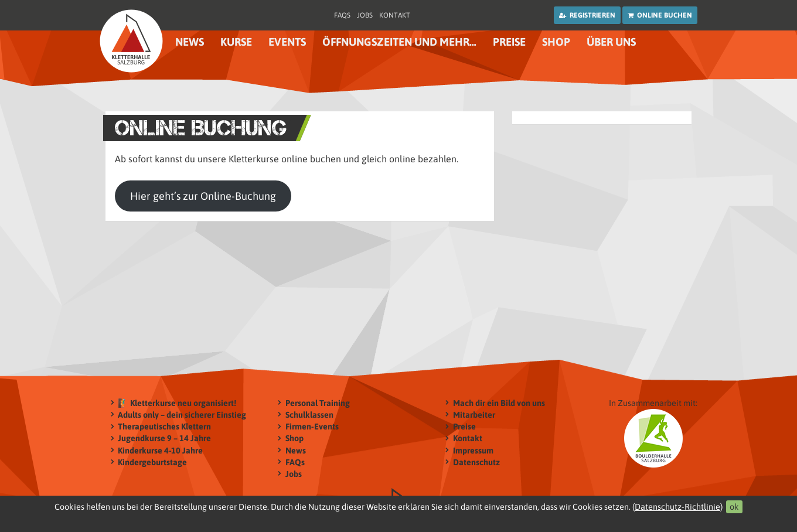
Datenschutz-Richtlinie (677, 507)
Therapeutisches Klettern (164, 427)
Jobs (365, 15)
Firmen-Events (312, 427)
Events (287, 42)
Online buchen (660, 15)
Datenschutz (476, 462)
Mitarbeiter (474, 415)
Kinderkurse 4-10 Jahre (160, 450)
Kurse (236, 42)
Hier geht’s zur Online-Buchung (203, 196)
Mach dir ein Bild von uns (499, 403)
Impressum (473, 450)
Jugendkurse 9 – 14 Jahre (164, 439)
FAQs (342, 15)
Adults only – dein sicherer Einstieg (182, 415)
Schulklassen (309, 415)
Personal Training (318, 403)
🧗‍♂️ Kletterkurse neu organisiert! (177, 403)
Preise (509, 42)
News (190, 42)
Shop (556, 42)
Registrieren (587, 15)
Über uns (611, 42)
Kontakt (395, 15)
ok (734, 507)
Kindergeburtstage (152, 462)
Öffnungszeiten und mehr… (399, 42)
